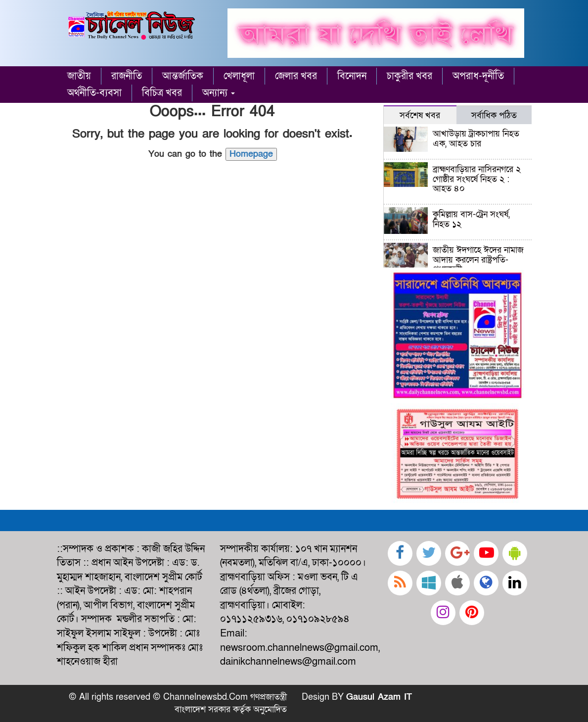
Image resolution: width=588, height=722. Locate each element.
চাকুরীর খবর (409, 76)
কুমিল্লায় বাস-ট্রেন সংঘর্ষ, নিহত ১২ (471, 219)
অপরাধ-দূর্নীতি (478, 76)
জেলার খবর (296, 76)
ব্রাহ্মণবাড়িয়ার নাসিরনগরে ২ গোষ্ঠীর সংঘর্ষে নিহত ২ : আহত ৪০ (477, 179)
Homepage (251, 154)
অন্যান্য (219, 93)
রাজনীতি (127, 76)
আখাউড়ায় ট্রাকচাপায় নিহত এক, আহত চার (476, 139)
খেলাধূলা (239, 76)
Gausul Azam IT (379, 697)
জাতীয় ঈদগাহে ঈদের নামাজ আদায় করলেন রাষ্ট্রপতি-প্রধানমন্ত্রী (478, 260)
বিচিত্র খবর (162, 93)
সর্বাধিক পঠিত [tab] (494, 115)
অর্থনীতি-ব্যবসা (94, 93)
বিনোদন (352, 76)
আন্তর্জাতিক (183, 76)
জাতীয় (79, 76)
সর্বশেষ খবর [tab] (420, 115)
